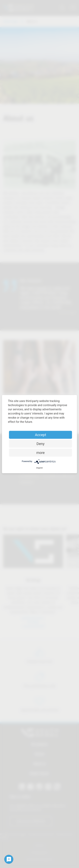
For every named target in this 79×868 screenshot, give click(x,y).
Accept (40, 435)
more (40, 452)
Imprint (39, 468)
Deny (40, 444)
